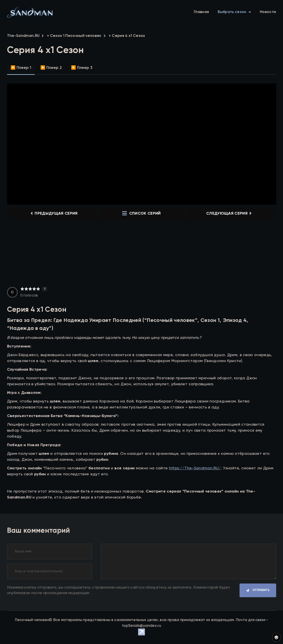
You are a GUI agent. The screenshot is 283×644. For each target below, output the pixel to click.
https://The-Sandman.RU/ (195, 468)
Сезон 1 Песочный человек (76, 36)
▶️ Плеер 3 (82, 68)
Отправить (261, 590)
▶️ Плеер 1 (21, 68)
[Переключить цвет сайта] (276, 637)
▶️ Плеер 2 (51, 68)
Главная (201, 12)
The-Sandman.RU (23, 36)
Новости (268, 12)
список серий (141, 214)
